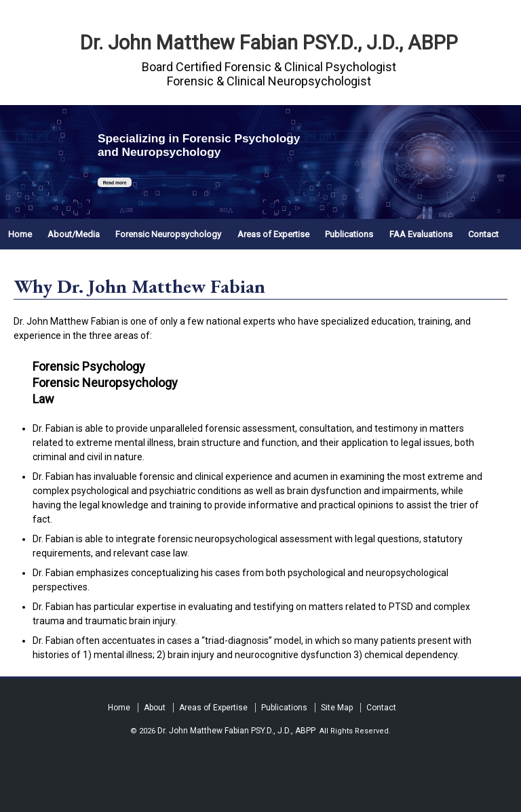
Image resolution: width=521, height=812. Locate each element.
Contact (483, 234)
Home (20, 234)
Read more (114, 183)
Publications (349, 234)
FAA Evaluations (421, 234)
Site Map (337, 708)
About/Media (74, 234)
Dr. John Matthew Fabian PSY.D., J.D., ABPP (269, 43)
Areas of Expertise (273, 234)
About (155, 708)
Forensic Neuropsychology (168, 234)
